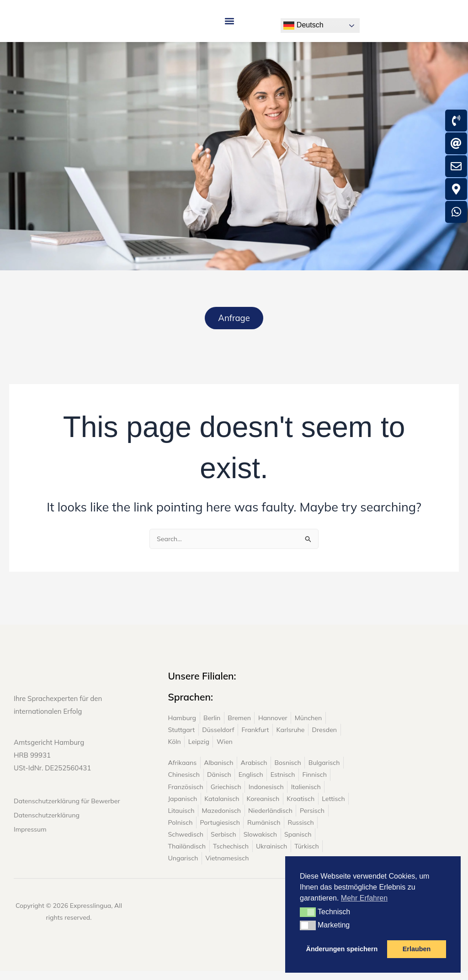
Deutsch (303, 26)
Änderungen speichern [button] (342, 949)
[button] (229, 26)
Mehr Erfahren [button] (364, 898)
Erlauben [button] (417, 949)
